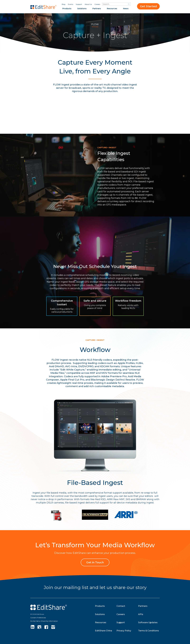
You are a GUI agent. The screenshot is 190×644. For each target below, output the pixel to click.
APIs (141, 614)
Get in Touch (95, 562)
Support (79, 4)
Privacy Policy (124, 631)
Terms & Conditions (149, 631)
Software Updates (148, 622)
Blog (64, 4)
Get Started (148, 6)
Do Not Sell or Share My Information (44, 621)
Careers (97, 4)
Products (67, 9)
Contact (121, 606)
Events (71, 4)
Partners (97, 9)
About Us (88, 4)
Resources (112, 9)
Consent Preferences (38, 617)
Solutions (82, 9)
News (126, 9)
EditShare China (104, 631)
